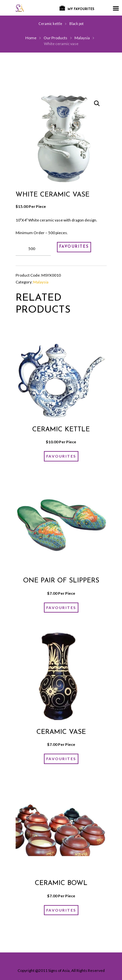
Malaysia (82, 38)
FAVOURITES (74, 247)
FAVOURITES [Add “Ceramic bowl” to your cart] (61, 910)
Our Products (55, 38)
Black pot (76, 24)
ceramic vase (61, 732)
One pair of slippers (61, 581)
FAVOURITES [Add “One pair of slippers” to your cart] (61, 608)
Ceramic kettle (50, 24)
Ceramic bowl (61, 883)
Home (31, 38)
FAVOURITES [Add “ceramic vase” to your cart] (61, 759)
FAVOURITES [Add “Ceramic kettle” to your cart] (61, 456)
